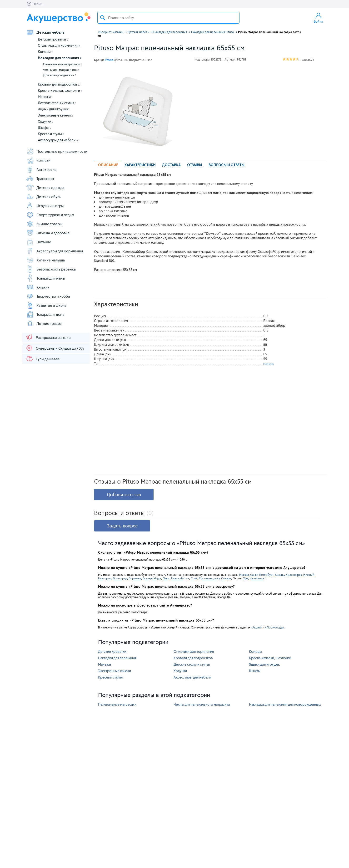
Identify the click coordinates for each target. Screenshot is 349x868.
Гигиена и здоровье (48, 233)
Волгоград (120, 578)
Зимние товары (44, 224)
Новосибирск (180, 578)
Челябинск (257, 578)
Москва (244, 575)
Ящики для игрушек (54, 109)
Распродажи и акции (48, 337)
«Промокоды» (274, 627)
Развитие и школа (46, 305)
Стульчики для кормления (59, 45)
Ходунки (46, 121)
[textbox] (168, 18)
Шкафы (45, 128)
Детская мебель (45, 32)
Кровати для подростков (59, 84)
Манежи (45, 97)
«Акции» (257, 627)
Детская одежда (45, 188)
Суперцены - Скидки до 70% (55, 348)
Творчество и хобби (48, 296)
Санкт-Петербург (262, 575)
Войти (318, 18)
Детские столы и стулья (57, 103)
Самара (226, 578)
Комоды (46, 52)
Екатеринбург (152, 578)
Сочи (194, 578)
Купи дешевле (43, 359)
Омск (166, 578)
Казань (280, 575)
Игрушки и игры (45, 206)
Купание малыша (45, 260)
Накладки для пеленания (60, 58)
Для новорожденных (60, 75)
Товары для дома (45, 314)
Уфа (246, 578)
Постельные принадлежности (57, 151)
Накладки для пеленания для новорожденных (285, 704)
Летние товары (44, 323)
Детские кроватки (53, 39)
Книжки (38, 287)
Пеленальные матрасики (62, 64)
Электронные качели (55, 115)
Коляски (38, 160)
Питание (39, 242)
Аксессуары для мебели (58, 140)
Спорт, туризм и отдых (50, 215)
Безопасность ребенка (51, 269)
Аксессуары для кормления (55, 251)
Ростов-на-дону (209, 578)
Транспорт (40, 179)
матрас (269, 364)
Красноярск (294, 575)
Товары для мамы (46, 278)
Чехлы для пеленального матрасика (202, 704)
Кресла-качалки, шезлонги (60, 90)
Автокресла (41, 169)
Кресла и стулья (51, 134)
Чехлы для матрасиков (61, 70)
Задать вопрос (122, 526)
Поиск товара (103, 18)
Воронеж (135, 578)
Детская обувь (44, 197)
